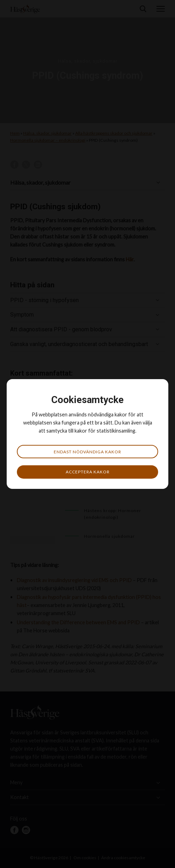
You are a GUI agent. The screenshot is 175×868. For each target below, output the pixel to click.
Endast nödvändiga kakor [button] (87, 452)
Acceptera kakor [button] (88, 472)
